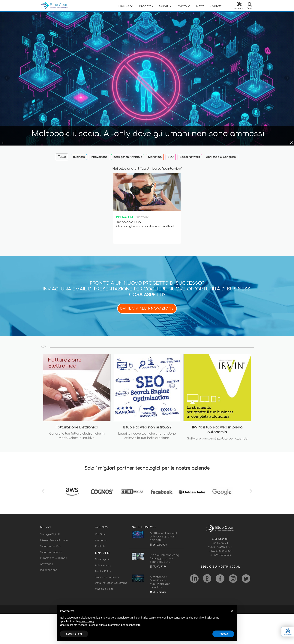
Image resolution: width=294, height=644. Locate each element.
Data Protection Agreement (111, 583)
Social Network (190, 157)
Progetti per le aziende (53, 558)
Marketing (155, 157)
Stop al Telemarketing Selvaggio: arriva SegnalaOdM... (164, 559)
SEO (171, 157)
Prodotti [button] (146, 6)
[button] (232, 611)
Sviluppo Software (51, 552)
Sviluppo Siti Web (50, 546)
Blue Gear (126, 6)
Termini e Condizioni (107, 577)
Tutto (62, 157)
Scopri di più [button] (74, 634)
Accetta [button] (223, 634)
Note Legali (102, 559)
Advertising (47, 564)
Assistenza (101, 540)
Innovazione (99, 157)
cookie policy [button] (87, 621)
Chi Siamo (101, 534)
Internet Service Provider (54, 540)
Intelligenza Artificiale (128, 157)
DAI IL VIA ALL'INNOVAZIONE (147, 309)
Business (79, 157)
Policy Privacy (103, 565)
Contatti (216, 6)
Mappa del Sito (104, 589)
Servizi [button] (165, 6)
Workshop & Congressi (221, 157)
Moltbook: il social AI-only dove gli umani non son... (164, 537)
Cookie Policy (103, 571)
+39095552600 (222, 555)
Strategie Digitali (50, 534)
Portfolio (184, 6)
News (200, 6)
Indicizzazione (49, 570)
